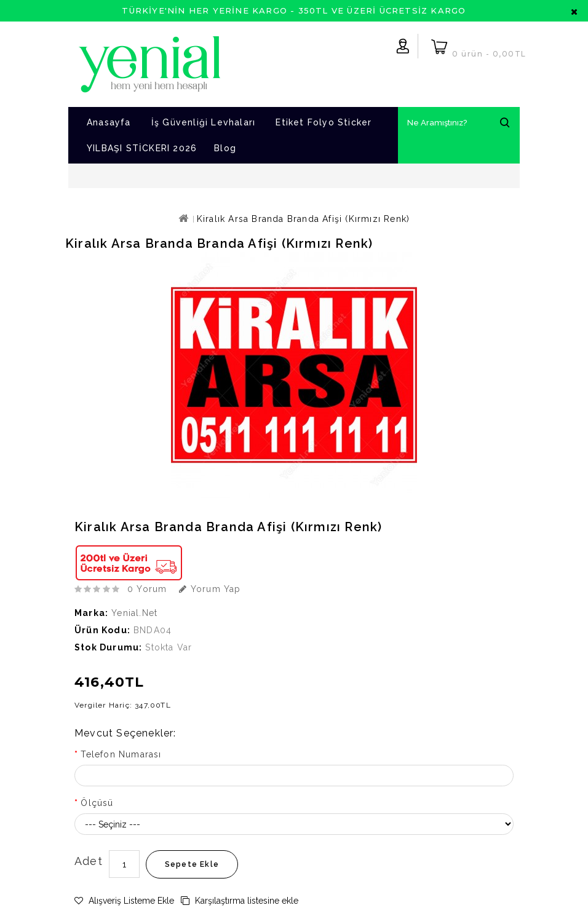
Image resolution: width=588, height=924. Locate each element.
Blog (225, 148)
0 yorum (147, 589)
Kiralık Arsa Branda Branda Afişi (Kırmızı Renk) (303, 219)
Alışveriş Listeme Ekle (124, 901)
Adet (89, 861)
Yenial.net (134, 613)
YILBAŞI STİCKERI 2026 (142, 148)
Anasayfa (109, 122)
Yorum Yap (210, 589)
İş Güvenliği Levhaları (203, 122)
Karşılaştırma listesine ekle (240, 901)
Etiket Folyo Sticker (324, 122)
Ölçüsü (97, 803)
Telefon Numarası (121, 754)
